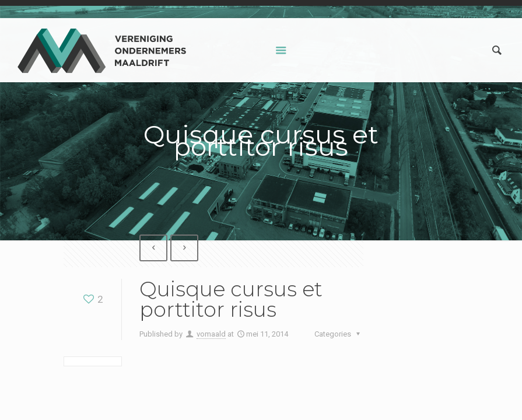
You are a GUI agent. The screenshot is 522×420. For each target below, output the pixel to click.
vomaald (211, 334)
